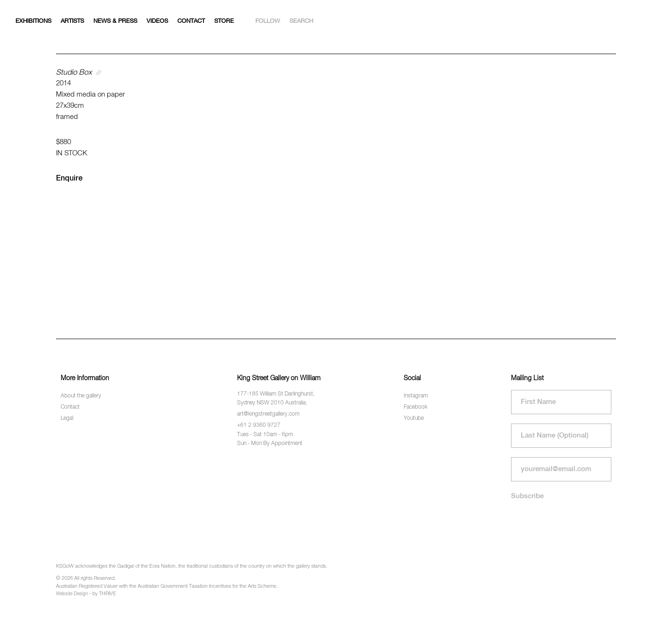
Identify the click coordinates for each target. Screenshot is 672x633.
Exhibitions (33, 21)
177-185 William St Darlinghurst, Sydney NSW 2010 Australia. (276, 399)
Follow (268, 21)
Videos (157, 21)
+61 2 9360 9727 (259, 425)
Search (301, 21)
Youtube (414, 418)
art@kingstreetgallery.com (268, 414)
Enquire (69, 179)
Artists (72, 21)
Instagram (416, 396)
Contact (191, 21)
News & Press (115, 21)
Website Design (72, 594)
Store (224, 21)
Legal (67, 418)
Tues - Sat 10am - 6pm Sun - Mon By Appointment (270, 439)
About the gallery (81, 396)
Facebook (416, 407)
